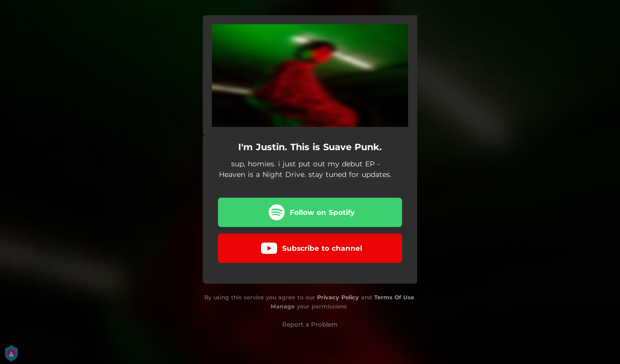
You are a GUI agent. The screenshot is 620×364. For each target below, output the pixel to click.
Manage (283, 306)
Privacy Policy (338, 297)
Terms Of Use (394, 297)
